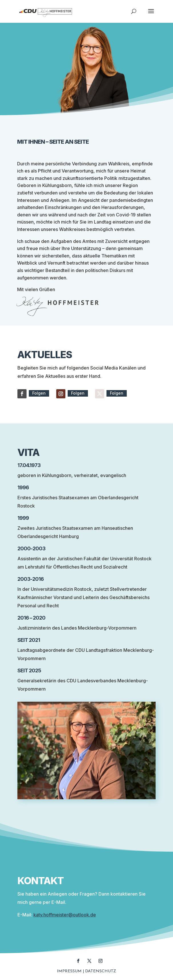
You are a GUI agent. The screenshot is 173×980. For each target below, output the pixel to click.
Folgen (39, 393)
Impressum (69, 971)
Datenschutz (101, 971)
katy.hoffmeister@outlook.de (65, 915)
